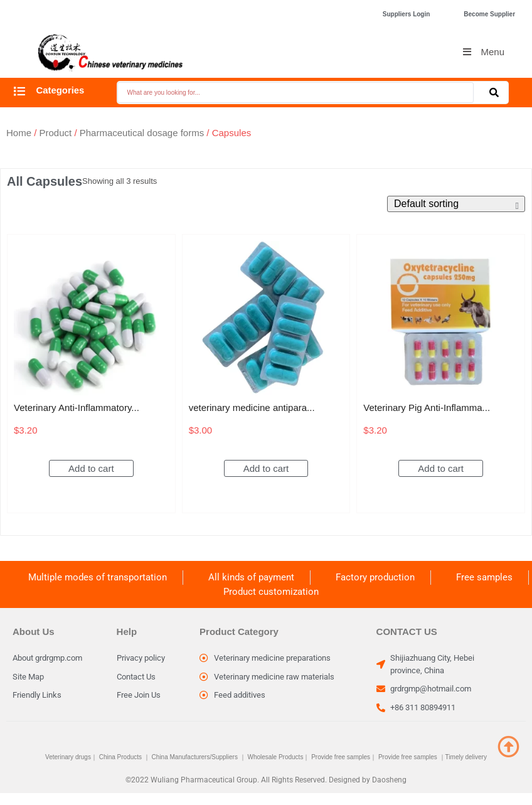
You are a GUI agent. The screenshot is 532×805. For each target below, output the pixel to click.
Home (19, 133)
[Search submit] (494, 93)
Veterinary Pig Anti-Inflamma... (427, 408)
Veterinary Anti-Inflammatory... (77, 408)
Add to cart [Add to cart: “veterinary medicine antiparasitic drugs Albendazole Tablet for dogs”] (266, 468)
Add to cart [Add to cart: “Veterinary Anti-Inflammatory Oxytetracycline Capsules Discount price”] (91, 468)
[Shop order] (456, 204)
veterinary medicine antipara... (252, 408)
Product (56, 133)
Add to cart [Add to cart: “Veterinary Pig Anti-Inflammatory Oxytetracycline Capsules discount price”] (441, 468)
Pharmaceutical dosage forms (142, 133)
